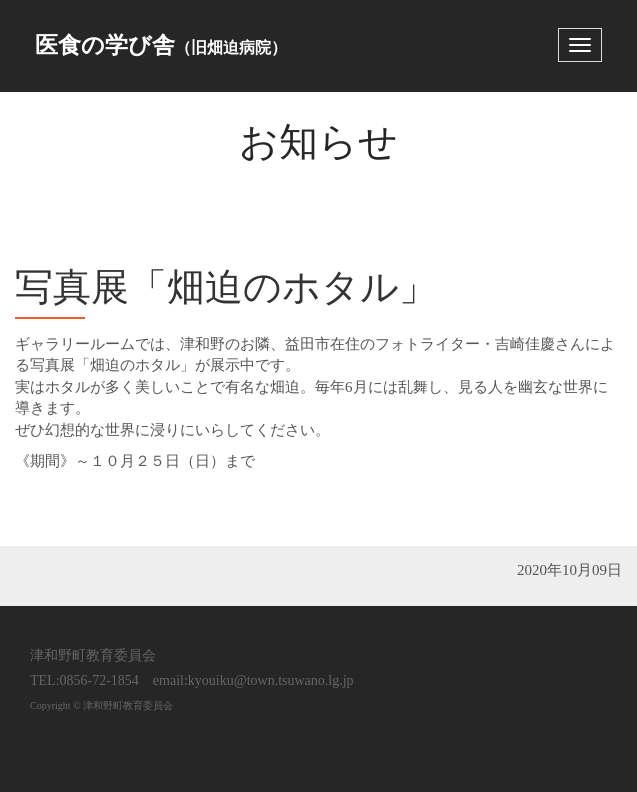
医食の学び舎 (161, 45)
